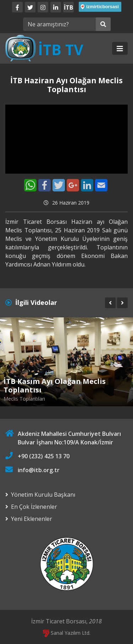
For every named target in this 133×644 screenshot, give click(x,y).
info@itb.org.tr (39, 470)
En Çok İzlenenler (34, 507)
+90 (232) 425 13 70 (44, 456)
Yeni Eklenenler (32, 519)
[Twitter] (30, 7)
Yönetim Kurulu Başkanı (43, 495)
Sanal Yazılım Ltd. (67, 633)
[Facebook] (17, 7)
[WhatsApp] (30, 185)
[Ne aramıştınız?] (59, 24)
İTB (68, 7)
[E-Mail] (101, 185)
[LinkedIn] (56, 7)
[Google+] (73, 185)
